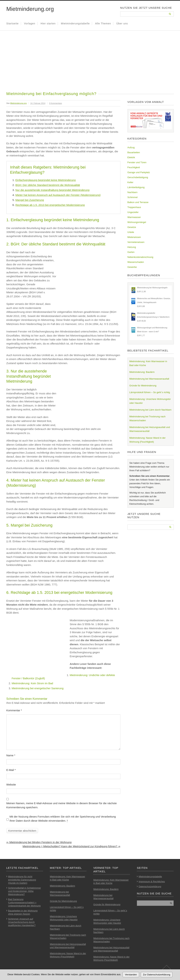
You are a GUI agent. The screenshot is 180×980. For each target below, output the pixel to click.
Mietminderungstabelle (75, 23)
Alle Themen (103, 23)
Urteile (131, 232)
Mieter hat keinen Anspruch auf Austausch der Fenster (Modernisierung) (58, 195)
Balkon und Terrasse (138, 202)
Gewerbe (132, 267)
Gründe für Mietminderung (143, 386)
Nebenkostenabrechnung (140, 257)
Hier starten (48, 23)
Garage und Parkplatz (139, 172)
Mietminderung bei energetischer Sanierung (38, 688)
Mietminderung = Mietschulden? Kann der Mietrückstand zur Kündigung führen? (71, 846)
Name (11, 755)
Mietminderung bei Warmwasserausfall (149, 379)
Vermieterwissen (136, 242)
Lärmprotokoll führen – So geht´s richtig (150, 392)
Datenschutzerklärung (150, 886)
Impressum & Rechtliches (152, 882)
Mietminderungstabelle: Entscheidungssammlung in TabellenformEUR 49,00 (153, 317)
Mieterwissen (134, 237)
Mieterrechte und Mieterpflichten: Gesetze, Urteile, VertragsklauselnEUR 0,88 (154, 302)
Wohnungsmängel (137, 222)
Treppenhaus (134, 207)
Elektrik (131, 157)
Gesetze (132, 227)
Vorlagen (30, 23)
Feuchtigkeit (134, 167)
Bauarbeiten (134, 152)
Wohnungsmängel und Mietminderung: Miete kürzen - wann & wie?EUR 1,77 (152, 332)
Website (11, 785)
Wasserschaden (136, 262)
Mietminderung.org (30, 9)
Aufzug (131, 147)
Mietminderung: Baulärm (142, 372)
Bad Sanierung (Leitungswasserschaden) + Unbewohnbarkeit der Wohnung (24, 903)
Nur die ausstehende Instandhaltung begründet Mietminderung (53, 190)
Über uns (122, 23)
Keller (130, 182)
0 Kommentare (56, 103)
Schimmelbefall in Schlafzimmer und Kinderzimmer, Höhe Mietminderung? (25, 891)
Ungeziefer (133, 212)
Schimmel (133, 197)
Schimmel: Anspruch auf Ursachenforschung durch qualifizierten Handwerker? (22, 922)
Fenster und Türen (137, 162)
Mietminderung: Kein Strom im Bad (32, 683)
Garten (131, 252)
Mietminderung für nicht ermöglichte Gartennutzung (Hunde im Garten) (22, 880)
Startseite (13, 23)
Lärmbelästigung (136, 187)
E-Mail (11, 770)
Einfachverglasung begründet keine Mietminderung (46, 180)
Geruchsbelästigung (138, 177)
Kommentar (14, 710)
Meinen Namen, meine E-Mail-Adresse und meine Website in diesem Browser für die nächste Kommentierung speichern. (62, 805)
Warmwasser (134, 217)
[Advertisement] (90, 64)
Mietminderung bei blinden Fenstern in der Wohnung (39, 842)
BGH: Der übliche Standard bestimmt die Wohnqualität (48, 185)
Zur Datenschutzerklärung (157, 975)
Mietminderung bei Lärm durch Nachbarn (150, 410)
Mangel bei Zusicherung (30, 200)
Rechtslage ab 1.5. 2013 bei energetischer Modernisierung (50, 205)
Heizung (132, 247)
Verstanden (131, 975)
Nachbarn (132, 192)
